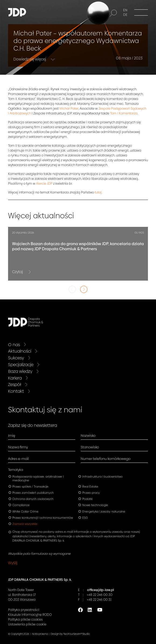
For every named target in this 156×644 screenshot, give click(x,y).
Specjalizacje (21, 365)
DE (125, 15)
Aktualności (20, 351)
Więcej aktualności (41, 216)
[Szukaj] (113, 13)
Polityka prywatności (24, 610)
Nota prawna (40, 634)
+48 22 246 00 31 (99, 600)
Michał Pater (69, 109)
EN (125, 10)
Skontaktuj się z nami (45, 410)
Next (84, 289)
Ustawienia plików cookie (27, 624)
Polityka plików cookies (25, 620)
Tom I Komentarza (124, 113)
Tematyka (16, 470)
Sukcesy (16, 358)
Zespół (15, 384)
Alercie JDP (44, 184)
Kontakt (16, 391)
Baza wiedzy (20, 371)
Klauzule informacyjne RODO (30, 615)
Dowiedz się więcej (30, 59)
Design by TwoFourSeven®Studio (70, 634)
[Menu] (141, 12)
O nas (14, 345)
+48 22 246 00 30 (100, 595)
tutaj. (98, 192)
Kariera (15, 378)
